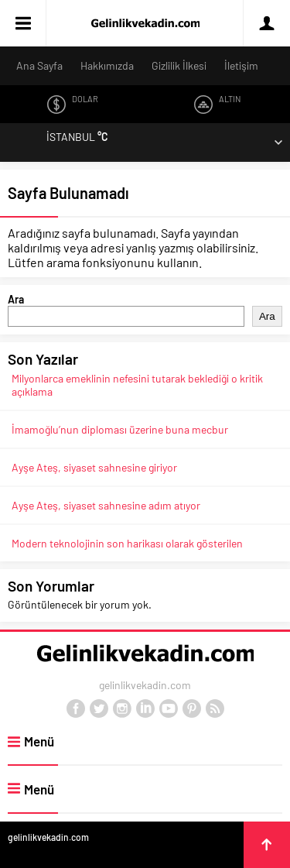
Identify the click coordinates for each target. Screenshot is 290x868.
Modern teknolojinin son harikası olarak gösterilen (127, 543)
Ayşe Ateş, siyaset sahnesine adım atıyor (106, 505)
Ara (16, 299)
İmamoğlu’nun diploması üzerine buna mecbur (120, 429)
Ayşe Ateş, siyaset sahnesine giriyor (94, 467)
